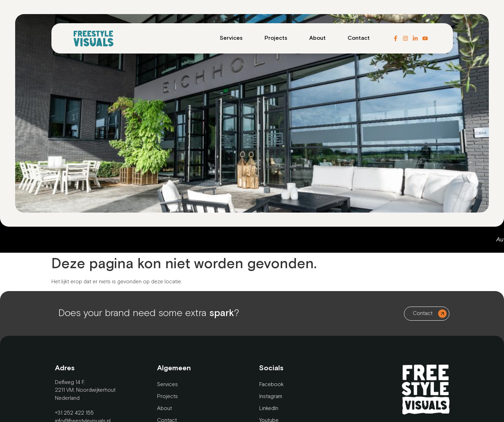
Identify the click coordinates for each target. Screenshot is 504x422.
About (318, 38)
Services (231, 38)
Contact (359, 38)
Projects (276, 38)
